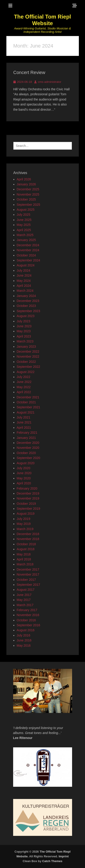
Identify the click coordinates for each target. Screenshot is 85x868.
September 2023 (29, 311)
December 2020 (28, 443)
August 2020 (26, 463)
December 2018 (28, 534)
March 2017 (25, 605)
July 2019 (24, 519)
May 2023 (24, 331)
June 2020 (24, 473)
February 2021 (27, 433)
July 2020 (24, 468)
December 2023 (28, 301)
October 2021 (26, 402)
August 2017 (26, 590)
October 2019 (26, 504)
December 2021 (28, 397)
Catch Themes (52, 861)
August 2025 (26, 210)
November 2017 (28, 574)
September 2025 (29, 205)
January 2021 (26, 438)
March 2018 (25, 564)
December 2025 (28, 189)
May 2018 (24, 554)
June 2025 (24, 220)
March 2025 (25, 235)
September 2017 (29, 585)
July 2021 (24, 417)
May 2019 (24, 524)
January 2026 (26, 184)
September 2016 (29, 625)
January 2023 (26, 347)
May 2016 (24, 646)
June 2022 (24, 382)
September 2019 (29, 509)
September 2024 (29, 260)
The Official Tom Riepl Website (43, 20)
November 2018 (28, 539)
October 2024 (26, 255)
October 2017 (26, 580)
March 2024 (25, 291)
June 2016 (24, 640)
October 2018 (26, 544)
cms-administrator (50, 82)
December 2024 (28, 245)
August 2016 (26, 630)
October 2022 (26, 362)
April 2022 (24, 392)
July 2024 (24, 270)
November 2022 (28, 356)
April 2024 (24, 286)
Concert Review (29, 72)
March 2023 (25, 341)
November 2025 (28, 194)
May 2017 (24, 600)
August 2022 (26, 372)
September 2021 (29, 407)
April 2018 (24, 559)
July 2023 (24, 321)
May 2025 (24, 225)
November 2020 (28, 448)
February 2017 (27, 610)
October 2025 (26, 199)
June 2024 (24, 275)
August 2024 (26, 265)
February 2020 (27, 488)
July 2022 (24, 377)
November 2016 (28, 615)
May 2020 (24, 478)
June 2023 (24, 326)
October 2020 (26, 453)
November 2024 (28, 250)
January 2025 (26, 240)
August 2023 (26, 316)
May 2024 (24, 281)
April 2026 (24, 179)
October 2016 (26, 620)
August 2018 (26, 549)
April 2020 (24, 483)
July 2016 (24, 635)
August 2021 (26, 412)
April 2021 (24, 428)
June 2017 (24, 595)
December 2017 (28, 569)
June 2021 (24, 422)
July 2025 (24, 215)
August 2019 (26, 514)
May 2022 (24, 387)
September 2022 (29, 367)
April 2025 (24, 230)
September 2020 (29, 458)
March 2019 (25, 529)
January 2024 (26, 296)
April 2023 (24, 336)
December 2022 (28, 352)
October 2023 (26, 306)
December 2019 (28, 493)
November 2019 (28, 498)
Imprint (64, 856)
